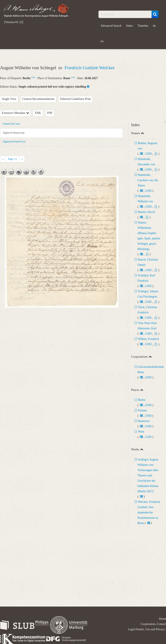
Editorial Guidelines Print (76, 99)
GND (33, 77)
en (102, 41)
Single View (9, 99)
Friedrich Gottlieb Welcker (90, 68)
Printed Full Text (11, 124)
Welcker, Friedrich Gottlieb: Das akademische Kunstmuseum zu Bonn (149, 512)
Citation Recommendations (38, 99)
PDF (50, 113)
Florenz (143, 410)
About (162, 619)
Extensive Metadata (15, 113)
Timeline (143, 26)
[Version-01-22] (14, 22)
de (154, 26)
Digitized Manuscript (14, 133)
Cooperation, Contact (153, 624)
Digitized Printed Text (14, 142)
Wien (141, 432)
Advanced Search (111, 26)
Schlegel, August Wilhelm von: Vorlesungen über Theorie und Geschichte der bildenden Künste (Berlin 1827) (148, 475)
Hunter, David (146, 212)
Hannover (144, 421)
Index (129, 26)
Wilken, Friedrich (148, 339)
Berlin (142, 400)
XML (38, 113)
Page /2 (12, 159)
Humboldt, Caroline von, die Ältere (148, 180)
